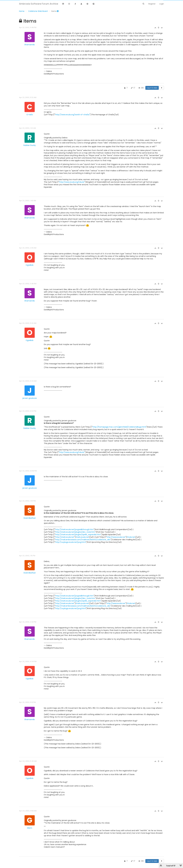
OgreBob (30, 265)
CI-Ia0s (30, 115)
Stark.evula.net (82, 537)
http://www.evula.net (116, 537)
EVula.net (131, 537)
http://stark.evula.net (65, 537)
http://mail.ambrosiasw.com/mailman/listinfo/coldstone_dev (83, 540)
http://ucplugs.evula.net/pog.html (71, 542)
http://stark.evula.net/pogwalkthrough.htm (74, 529)
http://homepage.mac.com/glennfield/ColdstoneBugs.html (119, 427)
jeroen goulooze (30, 398)
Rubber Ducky (30, 145)
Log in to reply (152, 88)
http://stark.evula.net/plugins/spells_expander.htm (78, 535)
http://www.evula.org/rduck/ (72, 182)
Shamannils (30, 45)
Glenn (30, 828)
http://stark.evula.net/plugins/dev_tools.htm (75, 532)
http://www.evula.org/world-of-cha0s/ (73, 115)
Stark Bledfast (30, 518)
